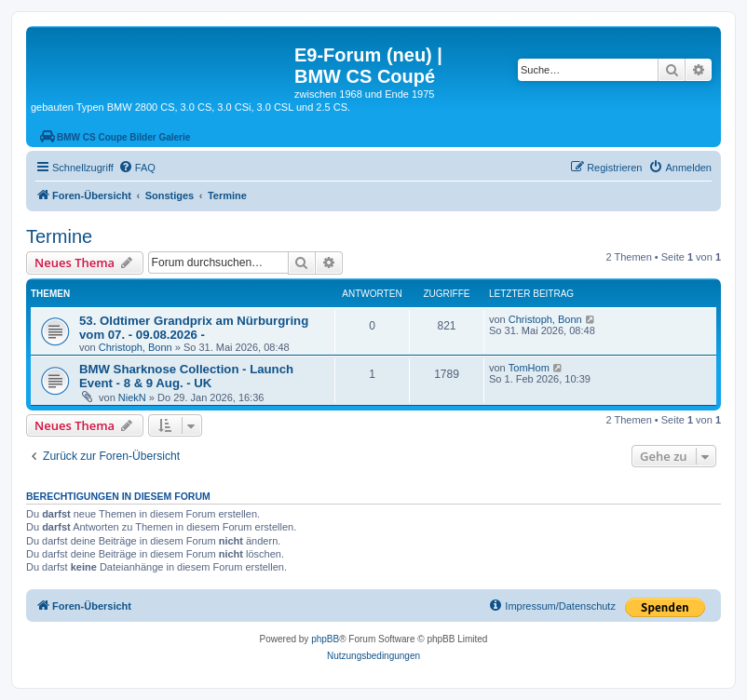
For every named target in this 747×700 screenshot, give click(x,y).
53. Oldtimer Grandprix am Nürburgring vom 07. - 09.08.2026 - (194, 328)
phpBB (325, 639)
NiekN (132, 397)
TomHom (529, 368)
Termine (59, 236)
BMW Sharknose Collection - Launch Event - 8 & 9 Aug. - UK (186, 376)
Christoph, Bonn (136, 347)
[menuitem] (137, 168)
